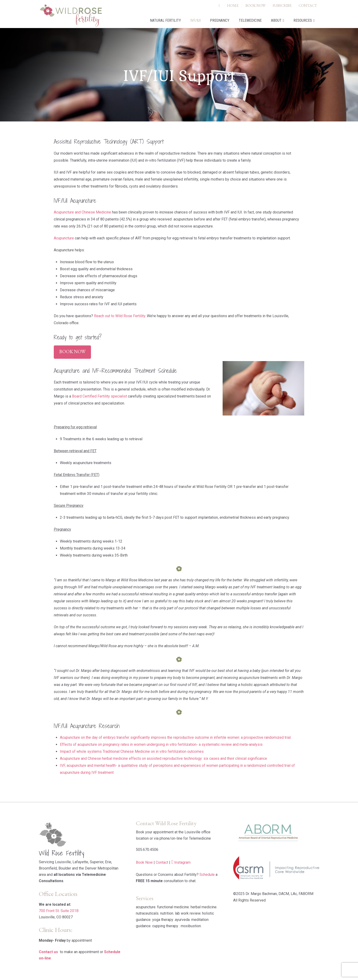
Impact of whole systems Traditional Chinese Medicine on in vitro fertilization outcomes (132, 751)
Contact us (48, 952)
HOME (233, 5)
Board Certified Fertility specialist (99, 396)
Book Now (72, 351)
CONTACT (308, 5)
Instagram (182, 862)
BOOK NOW (256, 5)
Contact (162, 862)
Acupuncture (64, 238)
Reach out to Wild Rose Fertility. (120, 316)
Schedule (207, 875)
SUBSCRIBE (282, 5)
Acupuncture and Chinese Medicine (82, 212)
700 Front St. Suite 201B (59, 911)
